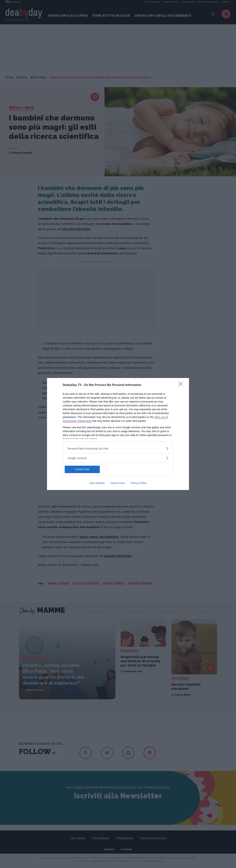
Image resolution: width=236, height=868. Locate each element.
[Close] (182, 385)
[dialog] (118, 434)
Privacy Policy (139, 483)
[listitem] (118, 448)
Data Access (118, 483)
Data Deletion (97, 483)
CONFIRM (82, 469)
